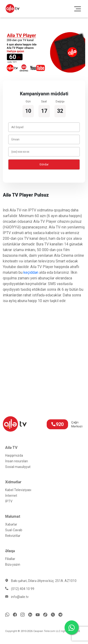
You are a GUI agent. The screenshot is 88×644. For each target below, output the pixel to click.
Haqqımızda (14, 455)
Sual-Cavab (14, 530)
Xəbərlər (11, 524)
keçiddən (31, 272)
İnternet (11, 496)
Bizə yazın (13, 564)
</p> (44, 349)
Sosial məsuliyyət (18, 467)
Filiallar (10, 559)
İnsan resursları (17, 461)
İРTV (9, 501)
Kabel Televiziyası (18, 490)
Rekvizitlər (13, 536)
